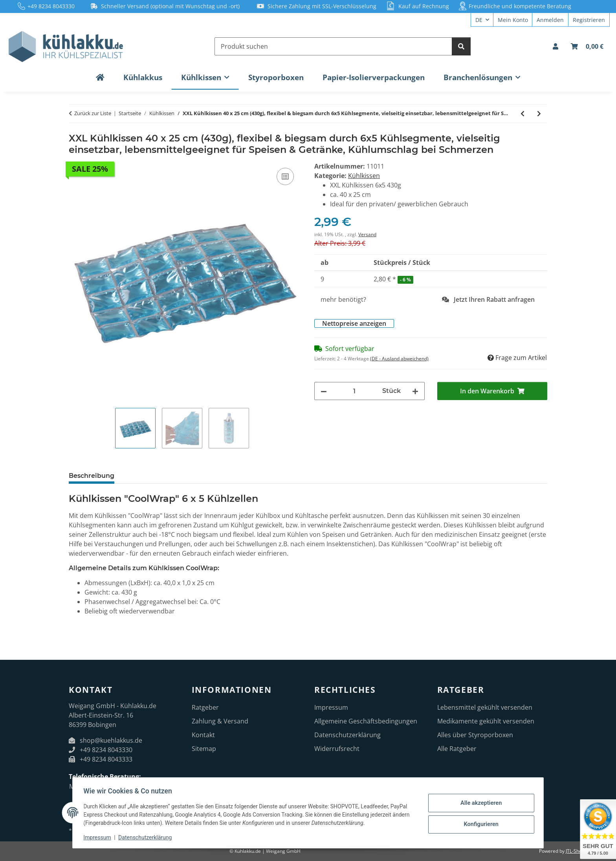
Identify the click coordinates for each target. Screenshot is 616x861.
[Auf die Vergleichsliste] (285, 176)
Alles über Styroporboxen (475, 735)
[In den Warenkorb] (75, 129)
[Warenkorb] (587, 46)
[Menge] (355, 391)
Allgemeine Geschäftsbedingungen (366, 721)
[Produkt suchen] (333, 46)
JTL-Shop (575, 851)
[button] (555, 46)
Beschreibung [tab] (92, 476)
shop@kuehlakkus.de (111, 740)
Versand (367, 234)
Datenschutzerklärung (147, 837)
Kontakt (203, 735)
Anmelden (550, 20)
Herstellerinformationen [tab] (167, 476)
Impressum (99, 837)
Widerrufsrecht (337, 749)
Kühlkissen (364, 176)
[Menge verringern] (324, 391)
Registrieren (589, 20)
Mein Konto (513, 20)
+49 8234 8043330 (51, 6)
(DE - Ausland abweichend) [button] (399, 359)
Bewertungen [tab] (241, 476)
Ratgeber (205, 707)
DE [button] (479, 20)
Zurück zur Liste (93, 113)
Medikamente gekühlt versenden (486, 721)
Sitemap (204, 749)
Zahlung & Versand (220, 721)
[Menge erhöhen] (415, 391)
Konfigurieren (479, 824)
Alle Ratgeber (457, 749)
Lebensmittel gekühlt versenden (485, 707)
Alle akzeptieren (479, 803)
